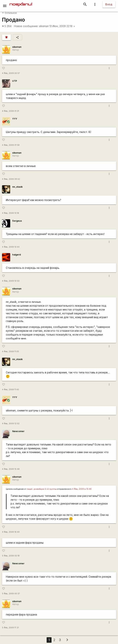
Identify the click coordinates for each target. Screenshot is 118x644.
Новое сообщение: (26, 26)
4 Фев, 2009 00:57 (11, 73)
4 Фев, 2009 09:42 (11, 179)
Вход (109, 4)
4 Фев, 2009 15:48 (11, 469)
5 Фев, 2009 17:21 (10, 628)
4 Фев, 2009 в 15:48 (82, 489)
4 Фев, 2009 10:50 (11, 281)
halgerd (16, 255)
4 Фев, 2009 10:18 (10, 213)
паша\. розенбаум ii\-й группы (42, 489)
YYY (15, 119)
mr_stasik (17, 187)
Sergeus (17, 221)
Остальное (9, 13)
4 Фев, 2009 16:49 (11, 532)
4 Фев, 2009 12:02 (11, 424)
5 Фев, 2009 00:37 (11, 594)
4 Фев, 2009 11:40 (10, 390)
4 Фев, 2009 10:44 (11, 247)
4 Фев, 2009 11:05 (10, 352)
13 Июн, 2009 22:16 (62, 26)
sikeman (44, 26)
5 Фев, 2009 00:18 (11, 556)
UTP (15, 81)
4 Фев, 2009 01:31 (10, 111)
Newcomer (18, 431)
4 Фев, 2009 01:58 (11, 145)
